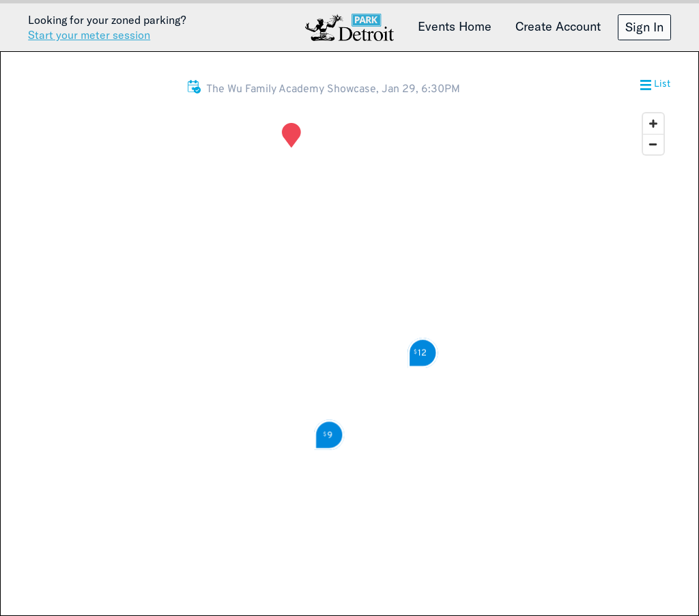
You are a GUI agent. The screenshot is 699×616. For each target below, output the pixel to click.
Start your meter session (89, 34)
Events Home (455, 26)
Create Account (558, 26)
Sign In (644, 27)
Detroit (349, 27)
